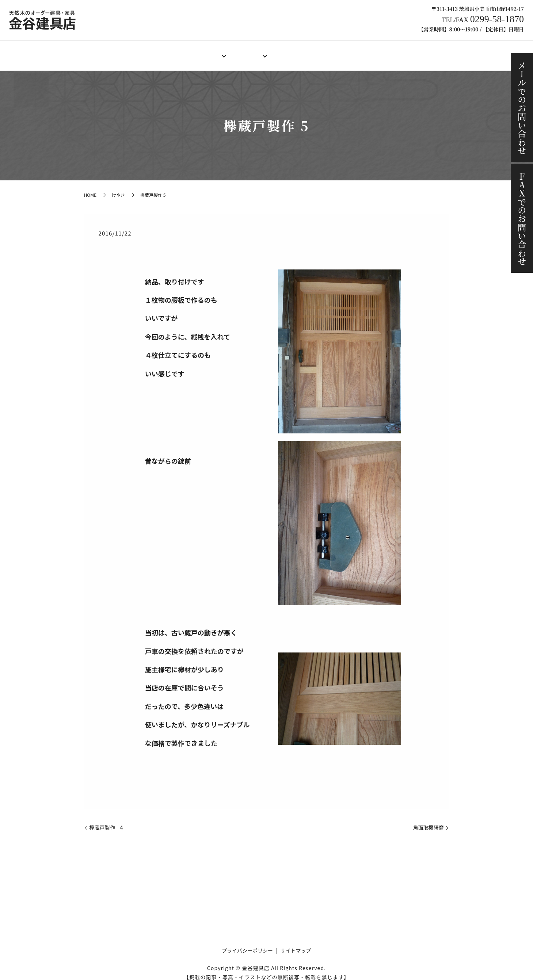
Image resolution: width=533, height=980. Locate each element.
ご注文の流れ (333, 51)
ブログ (407, 51)
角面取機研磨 (429, 821)
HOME (126, 51)
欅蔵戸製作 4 (106, 821)
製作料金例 (289, 51)
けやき (118, 188)
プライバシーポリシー (247, 943)
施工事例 (374, 51)
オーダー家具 (246, 51)
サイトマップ (296, 943)
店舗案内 (159, 51)
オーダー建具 (200, 51)
